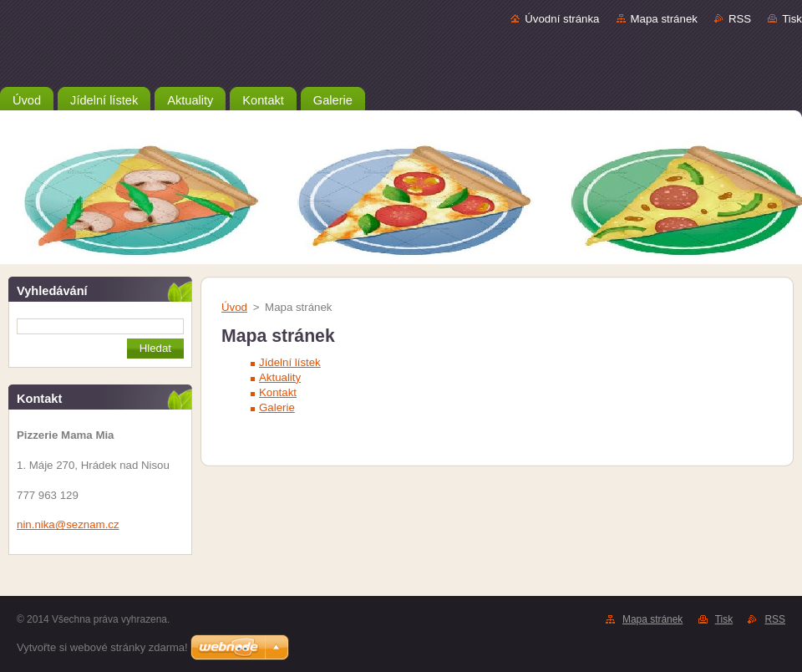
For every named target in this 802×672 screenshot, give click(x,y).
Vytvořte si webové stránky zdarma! (102, 647)
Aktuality (280, 377)
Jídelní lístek (290, 362)
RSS (740, 19)
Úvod (234, 307)
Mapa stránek (664, 19)
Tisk (792, 19)
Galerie (277, 407)
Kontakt (278, 392)
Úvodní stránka (562, 19)
